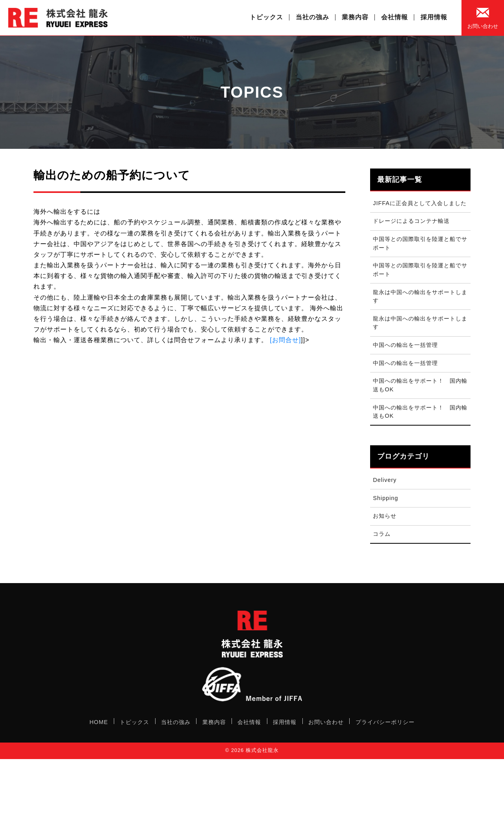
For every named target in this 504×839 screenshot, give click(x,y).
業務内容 (355, 17)
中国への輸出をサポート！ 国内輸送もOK (420, 385)
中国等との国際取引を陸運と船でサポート (420, 243)
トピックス (266, 17)
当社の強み (312, 17)
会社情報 (395, 17)
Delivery (385, 480)
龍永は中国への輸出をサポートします (420, 296)
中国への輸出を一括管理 (405, 345)
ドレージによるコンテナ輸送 (411, 221)
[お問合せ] (285, 340)
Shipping (385, 498)
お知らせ (385, 516)
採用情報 (434, 17)
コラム (382, 534)
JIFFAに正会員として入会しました (420, 203)
